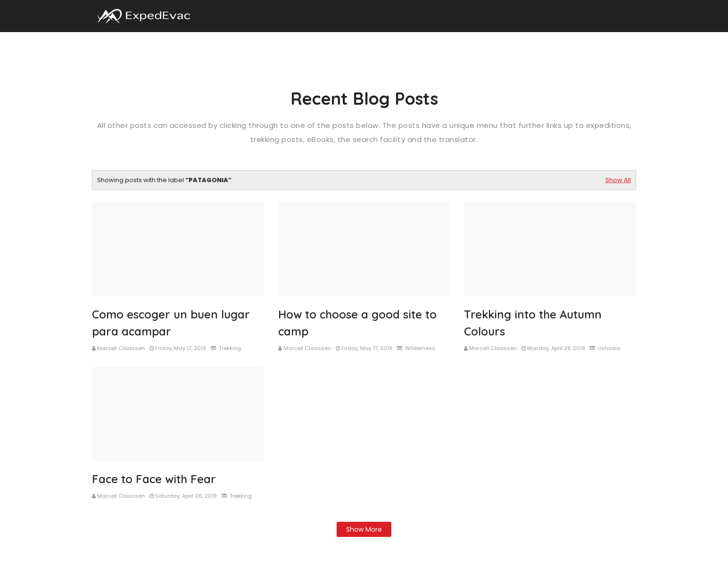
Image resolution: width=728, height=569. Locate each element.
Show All (618, 180)
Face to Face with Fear (154, 479)
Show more (364, 529)
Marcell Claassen (121, 348)
